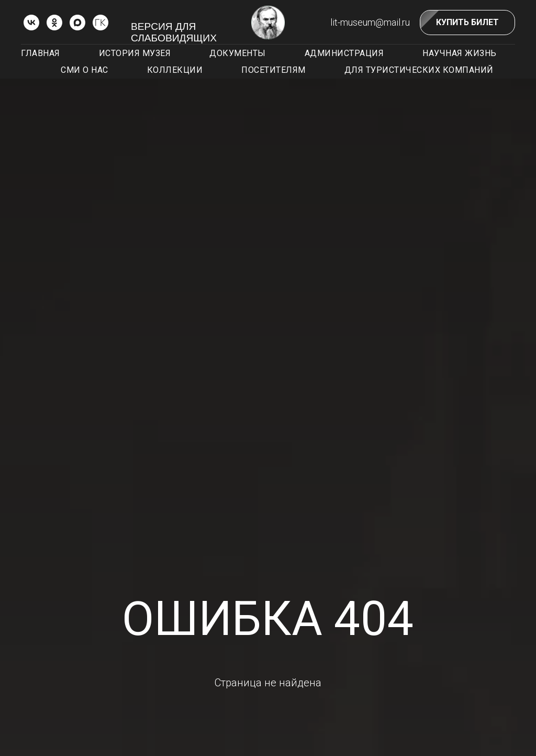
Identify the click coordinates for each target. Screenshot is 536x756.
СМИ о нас (85, 70)
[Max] (77, 23)
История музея (135, 53)
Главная (41, 53)
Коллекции (175, 70)
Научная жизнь (460, 53)
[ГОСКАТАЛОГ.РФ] (100, 23)
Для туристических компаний (419, 70)
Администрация (344, 53)
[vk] (31, 23)
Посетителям (273, 70)
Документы (238, 53)
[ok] (54, 23)
